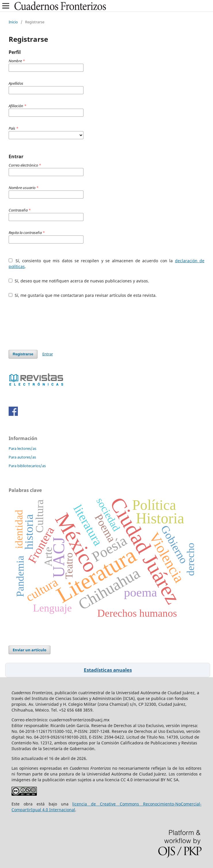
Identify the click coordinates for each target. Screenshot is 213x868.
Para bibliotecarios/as (27, 466)
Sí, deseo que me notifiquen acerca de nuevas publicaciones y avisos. (79, 281)
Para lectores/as (22, 448)
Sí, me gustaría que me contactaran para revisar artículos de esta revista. (83, 295)
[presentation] (52, 324)
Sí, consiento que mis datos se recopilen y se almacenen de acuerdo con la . (106, 264)
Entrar (48, 354)
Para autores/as (22, 457)
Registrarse (23, 354)
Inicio (13, 22)
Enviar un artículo (30, 650)
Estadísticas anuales (108, 670)
